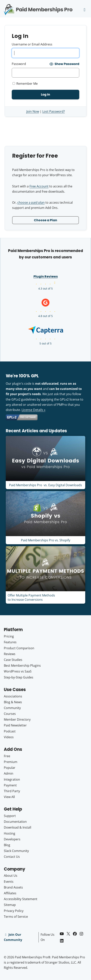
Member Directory (17, 719)
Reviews (10, 654)
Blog (7, 845)
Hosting (10, 833)
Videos (9, 737)
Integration (12, 779)
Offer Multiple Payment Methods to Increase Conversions (31, 597)
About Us (11, 876)
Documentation (15, 822)
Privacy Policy (14, 911)
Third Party (12, 791)
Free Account (39, 186)
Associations (13, 696)
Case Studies (13, 660)
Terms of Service (16, 917)
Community (12, 708)
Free (7, 756)
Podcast (10, 731)
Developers (12, 839)
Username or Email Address (32, 44)
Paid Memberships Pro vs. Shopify (46, 540)
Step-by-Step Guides (19, 677)
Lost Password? (54, 111)
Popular (10, 768)
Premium (11, 762)
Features (10, 642)
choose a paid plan (31, 202)
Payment (10, 785)
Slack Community (16, 851)
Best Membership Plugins (22, 666)
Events (9, 882)
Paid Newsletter (15, 725)
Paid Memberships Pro (38, 7)
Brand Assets (13, 887)
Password (19, 64)
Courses (10, 714)
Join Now (33, 111)
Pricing (9, 636)
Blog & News (13, 702)
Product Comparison (19, 648)
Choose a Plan (45, 220)
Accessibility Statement (21, 899)
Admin (9, 773)
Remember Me (25, 84)
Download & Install (18, 827)
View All (9, 797)
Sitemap (10, 905)
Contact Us (12, 857)
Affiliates (10, 893)
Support (10, 816)
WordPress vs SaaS (18, 671)
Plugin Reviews (46, 276)
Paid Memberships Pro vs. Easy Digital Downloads (45, 485)
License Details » (33, 410)
